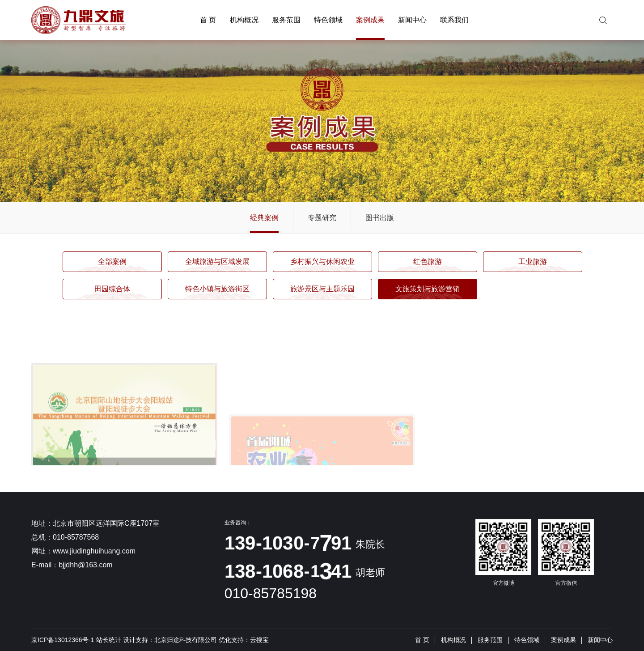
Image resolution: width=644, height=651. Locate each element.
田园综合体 (112, 289)
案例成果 (370, 20)
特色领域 (328, 20)
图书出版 (380, 218)
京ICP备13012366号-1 (63, 640)
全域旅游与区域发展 (217, 262)
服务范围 (286, 20)
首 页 (208, 20)
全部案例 (112, 262)
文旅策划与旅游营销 (428, 289)
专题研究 (322, 218)
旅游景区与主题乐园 (322, 289)
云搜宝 (259, 640)
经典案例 (264, 218)
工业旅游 (533, 262)
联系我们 (454, 20)
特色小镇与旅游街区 (217, 289)
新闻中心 (412, 20)
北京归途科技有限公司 (186, 640)
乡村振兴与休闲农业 (322, 262)
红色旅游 (428, 262)
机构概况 (244, 20)
